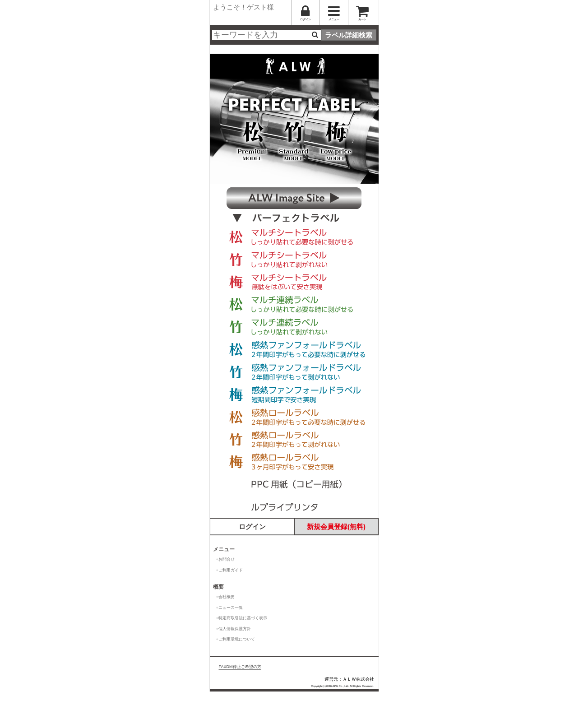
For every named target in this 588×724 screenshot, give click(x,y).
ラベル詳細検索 (349, 35)
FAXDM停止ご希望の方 (240, 667)
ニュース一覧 (231, 608)
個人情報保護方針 (235, 629)
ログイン (252, 527)
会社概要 (227, 597)
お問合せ (227, 559)
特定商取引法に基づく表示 (243, 618)
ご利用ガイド (231, 570)
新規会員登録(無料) (336, 527)
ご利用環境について (237, 639)
